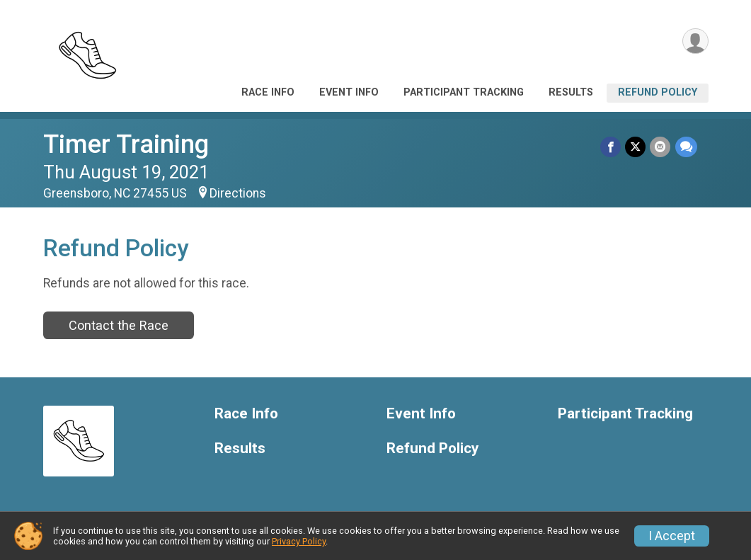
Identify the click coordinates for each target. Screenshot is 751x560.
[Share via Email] (661, 147)
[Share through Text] (686, 147)
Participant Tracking (464, 92)
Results (571, 92)
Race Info (268, 92)
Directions (238, 193)
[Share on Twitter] (636, 147)
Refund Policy (658, 92)
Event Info (349, 92)
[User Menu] (695, 41)
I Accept (672, 536)
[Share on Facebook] (611, 147)
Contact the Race (119, 325)
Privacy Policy (299, 541)
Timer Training (126, 144)
